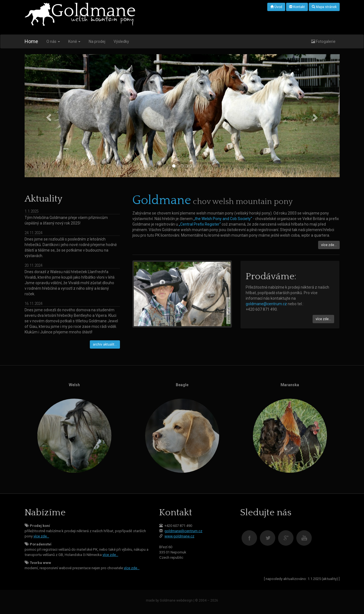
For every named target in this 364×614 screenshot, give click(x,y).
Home (31, 41)
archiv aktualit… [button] (105, 344)
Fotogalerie (323, 41)
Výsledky (121, 41)
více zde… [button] (329, 245)
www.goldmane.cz (179, 536)
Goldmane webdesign (176, 600)
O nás (53, 41)
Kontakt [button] (297, 7)
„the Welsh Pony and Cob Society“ (223, 219)
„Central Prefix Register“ (200, 224)
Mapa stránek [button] (324, 7)
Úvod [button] (276, 7)
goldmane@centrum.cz (266, 304)
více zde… (41, 536)
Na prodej (97, 41)
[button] (48, 116)
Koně (74, 41)
